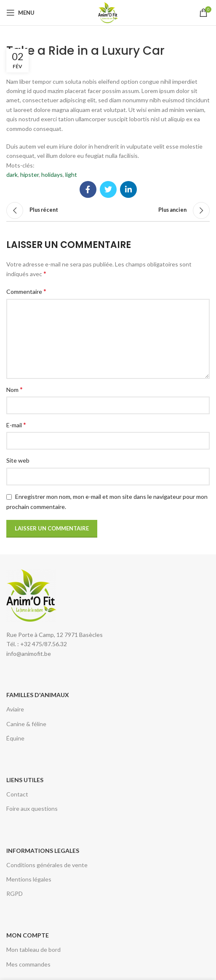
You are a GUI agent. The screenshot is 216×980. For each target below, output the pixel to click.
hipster (29, 174)
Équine (15, 738)
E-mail (16, 425)
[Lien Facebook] (88, 189)
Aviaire (15, 709)
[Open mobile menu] (20, 13)
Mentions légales (29, 879)
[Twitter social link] (108, 189)
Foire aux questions (32, 808)
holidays (52, 174)
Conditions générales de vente (47, 865)
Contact (17, 794)
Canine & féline (26, 724)
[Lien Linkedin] (128, 189)
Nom (15, 389)
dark (12, 174)
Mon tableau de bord (33, 949)
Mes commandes (28, 964)
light (71, 174)
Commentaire (26, 291)
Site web (18, 460)
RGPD (15, 893)
